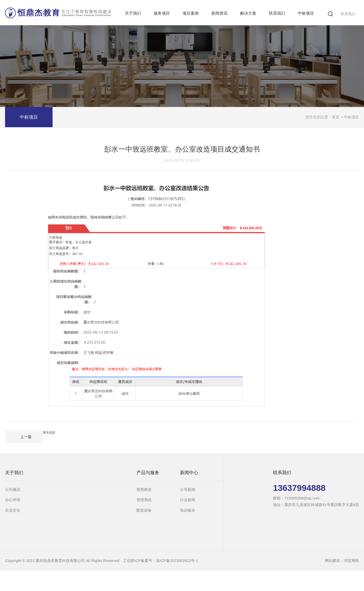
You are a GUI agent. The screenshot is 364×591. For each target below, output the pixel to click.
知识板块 (188, 510)
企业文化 (13, 510)
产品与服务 (148, 473)
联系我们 (348, 14)
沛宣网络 (351, 561)
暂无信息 (49, 431)
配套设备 (144, 510)
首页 (336, 117)
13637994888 (299, 488)
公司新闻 (188, 489)
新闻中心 (189, 473)
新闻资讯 (219, 13)
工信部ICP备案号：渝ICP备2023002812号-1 (161, 561)
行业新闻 (188, 500)
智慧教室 (144, 489)
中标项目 (306, 13)
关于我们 (133, 13)
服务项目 (162, 13)
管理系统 (144, 500)
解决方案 (248, 13)
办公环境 (13, 500)
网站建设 (332, 561)
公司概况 (13, 489)
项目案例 (191, 13)
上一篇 (26, 435)
